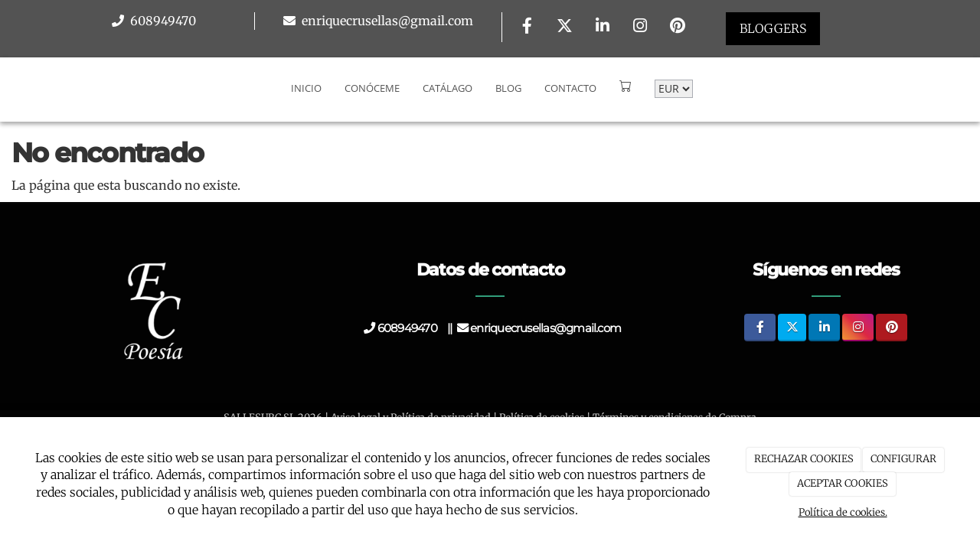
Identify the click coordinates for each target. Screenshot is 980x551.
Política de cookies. (843, 512)
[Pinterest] (678, 27)
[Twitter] (565, 27)
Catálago (448, 88)
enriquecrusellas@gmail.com (386, 21)
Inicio (306, 88)
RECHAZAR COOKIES (804, 459)
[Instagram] (640, 27)
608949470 (162, 21)
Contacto (570, 88)
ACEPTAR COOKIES (843, 483)
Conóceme (372, 88)
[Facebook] (527, 27)
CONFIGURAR (903, 459)
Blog (508, 88)
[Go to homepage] (8, 88)
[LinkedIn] (603, 27)
